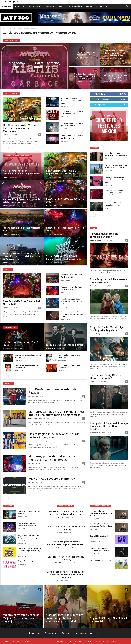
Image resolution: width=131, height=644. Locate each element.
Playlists (114, 641)
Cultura (49, 7)
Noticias (7, 6)
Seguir (124, 99)
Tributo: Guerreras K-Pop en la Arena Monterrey (66, 528)
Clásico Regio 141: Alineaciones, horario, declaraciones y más (54, 436)
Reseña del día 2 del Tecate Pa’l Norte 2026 (22, 229)
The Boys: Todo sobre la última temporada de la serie (84, 76)
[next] (127, 40)
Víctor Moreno (7, 348)
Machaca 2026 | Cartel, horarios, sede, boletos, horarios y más (34, 65)
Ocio (104, 7)
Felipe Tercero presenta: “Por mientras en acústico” (101, 549)
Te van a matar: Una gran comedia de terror (105, 235)
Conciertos (78, 641)
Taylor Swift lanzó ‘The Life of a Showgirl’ (108, 620)
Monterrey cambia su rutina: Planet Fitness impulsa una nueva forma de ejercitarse (56, 413)
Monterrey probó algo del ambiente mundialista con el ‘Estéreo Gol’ (52, 458)
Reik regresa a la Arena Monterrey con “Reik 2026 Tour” (71, 101)
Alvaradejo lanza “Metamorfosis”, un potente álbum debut (101, 513)
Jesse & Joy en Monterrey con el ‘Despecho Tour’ (40, 40)
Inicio (5, 29)
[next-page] (7, 148)
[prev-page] (4, 148)
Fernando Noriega (95, 240)
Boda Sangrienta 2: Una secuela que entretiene (109, 281)
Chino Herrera (33, 419)
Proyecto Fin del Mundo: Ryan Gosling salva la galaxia (108, 329)
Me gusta (123, 94)
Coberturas (7, 297)
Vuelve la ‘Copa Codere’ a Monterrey (52, 479)
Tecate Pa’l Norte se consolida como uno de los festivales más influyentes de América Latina (21, 256)
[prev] (124, 40)
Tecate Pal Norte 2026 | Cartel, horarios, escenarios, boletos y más (64, 258)
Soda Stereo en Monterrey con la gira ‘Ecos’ (115, 76)
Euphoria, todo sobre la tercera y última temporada (116, 154)
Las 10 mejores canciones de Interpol (65, 345)
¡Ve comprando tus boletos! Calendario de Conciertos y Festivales (21, 172)
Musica (20, 7)
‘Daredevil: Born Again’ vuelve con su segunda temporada (114, 192)
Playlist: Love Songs (26, 561)
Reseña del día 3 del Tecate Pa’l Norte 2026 (65, 201)
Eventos (91, 7)
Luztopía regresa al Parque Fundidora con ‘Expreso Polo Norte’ (66, 543)
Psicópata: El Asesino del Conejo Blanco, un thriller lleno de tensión (109, 426)
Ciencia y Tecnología (70, 7)
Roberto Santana (95, 286)
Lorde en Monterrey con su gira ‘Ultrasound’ (84, 53)
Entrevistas (88, 641)
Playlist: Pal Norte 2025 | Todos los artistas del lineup (29, 524)
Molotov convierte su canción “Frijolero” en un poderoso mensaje (21, 618)
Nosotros (60, 641)
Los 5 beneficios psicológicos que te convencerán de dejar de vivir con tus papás (66, 574)
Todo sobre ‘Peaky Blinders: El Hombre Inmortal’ (116, 204)
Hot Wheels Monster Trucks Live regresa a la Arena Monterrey (115, 53)
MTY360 (30, 71)
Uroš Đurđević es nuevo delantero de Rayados (52, 391)
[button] (127, 7)
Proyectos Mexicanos (101, 641)
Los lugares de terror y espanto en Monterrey (66, 558)
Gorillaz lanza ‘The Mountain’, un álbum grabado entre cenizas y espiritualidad (65, 618)
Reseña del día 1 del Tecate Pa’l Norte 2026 (65, 229)
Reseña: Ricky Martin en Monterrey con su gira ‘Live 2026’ (72, 301)
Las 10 (121, 641)
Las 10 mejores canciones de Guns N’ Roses (21, 344)
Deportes (34, 7)
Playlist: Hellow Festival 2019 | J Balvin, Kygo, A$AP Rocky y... (29, 551)
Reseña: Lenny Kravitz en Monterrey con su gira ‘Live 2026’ (72, 314)
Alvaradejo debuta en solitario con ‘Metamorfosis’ (101, 525)
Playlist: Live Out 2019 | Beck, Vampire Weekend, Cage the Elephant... (29, 538)
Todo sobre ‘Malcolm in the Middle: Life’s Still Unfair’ (116, 166)
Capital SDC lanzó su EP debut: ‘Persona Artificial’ (100, 537)
